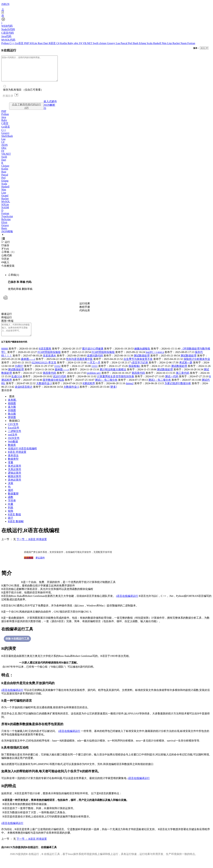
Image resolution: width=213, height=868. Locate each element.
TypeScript (7, 221)
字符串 (12, 508)
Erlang (143, 43)
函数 (11, 505)
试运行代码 (60, 384)
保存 (5, 250)
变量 (11, 470)
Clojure (5, 171)
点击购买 (29, 565)
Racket (176, 43)
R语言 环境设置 (17, 459)
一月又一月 (94, 370)
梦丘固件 (40, 565)
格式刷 (7, 260)
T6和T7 (19, 373)
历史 (5, 264)
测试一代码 (172, 384)
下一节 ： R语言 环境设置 (32, 547)
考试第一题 (186, 370)
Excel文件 (14, 435)
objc (77, 43)
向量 (11, 511)
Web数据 (13, 449)
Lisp (170, 43)
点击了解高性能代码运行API (26, 111)
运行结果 (85, 308)
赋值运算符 (15, 484)
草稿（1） (9, 257)
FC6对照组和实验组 (49, 360)
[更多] (113, 394)
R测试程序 (89, 391)
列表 (11, 515)
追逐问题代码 (95, 363)
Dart (46, 43)
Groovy (112, 43)
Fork (5, 254)
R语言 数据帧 (16, 529)
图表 (12, 404)
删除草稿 (27, 294)
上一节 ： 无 (9, 547)
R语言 (53, 43)
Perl (130, 43)
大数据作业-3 (44, 391)
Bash (136, 43)
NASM (5, 212)
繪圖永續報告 (142, 356)
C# (58, 43)
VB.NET (88, 43)
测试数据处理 (142, 363)
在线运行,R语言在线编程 (22, 456)
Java (4, 122)
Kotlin (64, 43)
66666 (5, 356)
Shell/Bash (7, 141)
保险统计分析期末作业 (197, 366)
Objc (4, 153)
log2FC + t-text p (155, 360)
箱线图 (12, 411)
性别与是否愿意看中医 (79, 366)
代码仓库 (85, 315)
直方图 (12, 414)
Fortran (191, 43)
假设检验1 (134, 373)
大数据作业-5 (71, 394)
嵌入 (5, 267)
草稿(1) (13, 280)
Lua (118, 43)
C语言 (5, 128)
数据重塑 (13, 501)
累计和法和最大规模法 (113, 377)
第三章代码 (183, 380)
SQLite (34, 43)
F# (81, 43)
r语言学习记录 (140, 370)
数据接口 (15, 428)
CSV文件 (13, 432)
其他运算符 (15, 487)
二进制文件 (15, 439)
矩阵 (11, 518)
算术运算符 (15, 473)
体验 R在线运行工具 (17, 646)
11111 (95, 373)
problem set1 (94, 380)
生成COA (17, 384)
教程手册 (85, 312)
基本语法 (13, 463)
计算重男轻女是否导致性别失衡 (116, 384)
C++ (12, 43)
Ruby (71, 43)
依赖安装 (8, 271)
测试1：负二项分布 (106, 387)
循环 (11, 498)
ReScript (6, 224)
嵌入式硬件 (50, 106)
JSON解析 (49, 110)
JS (45, 113)
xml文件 (13, 442)
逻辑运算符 (15, 480)
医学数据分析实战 (53, 387)
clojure (103, 43)
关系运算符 (15, 477)
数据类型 (13, 466)
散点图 (12, 421)
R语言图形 (45, 356)
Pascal (124, 43)
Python (5, 43)
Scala (150, 43)
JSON (4, 150)
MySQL (6, 206)
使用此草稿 (15, 294)
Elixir (4, 227)
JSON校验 (7, 236)
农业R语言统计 (24, 394)
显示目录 (7, 398)
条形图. (12, 407)
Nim (164, 43)
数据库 (12, 452)
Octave (5, 230)
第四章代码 (49, 380)
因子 (11, 525)
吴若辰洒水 (49, 363)
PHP (27, 43)
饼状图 (12, 425)
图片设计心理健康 (93, 356)
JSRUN (5, 4)
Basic (4, 233)
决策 (11, 491)
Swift (96, 43)
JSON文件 (14, 445)
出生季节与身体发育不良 (138, 366)
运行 (6, 247)
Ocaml (5, 200)
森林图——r (28, 366)
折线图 (12, 418)
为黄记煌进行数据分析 (178, 391)
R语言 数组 (14, 522)
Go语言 (20, 43)
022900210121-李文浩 (44, 370)
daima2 (130, 391)
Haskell (157, 43)
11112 (57, 373)
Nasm (184, 43)
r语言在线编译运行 (127, 603)
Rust (41, 43)
